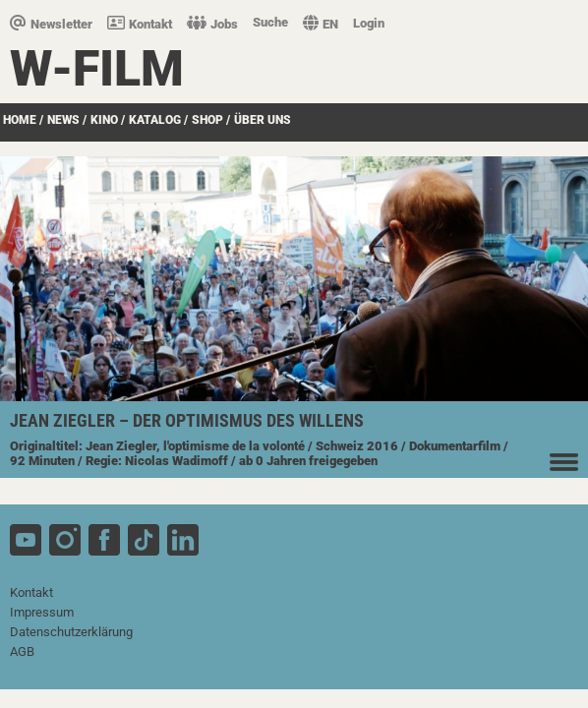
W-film (97, 69)
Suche (270, 22)
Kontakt (140, 24)
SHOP (207, 120)
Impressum (42, 612)
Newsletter (51, 24)
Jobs (212, 24)
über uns (263, 120)
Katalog (155, 120)
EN (321, 24)
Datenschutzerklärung (71, 632)
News (63, 120)
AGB (22, 651)
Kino (104, 120)
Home (20, 120)
